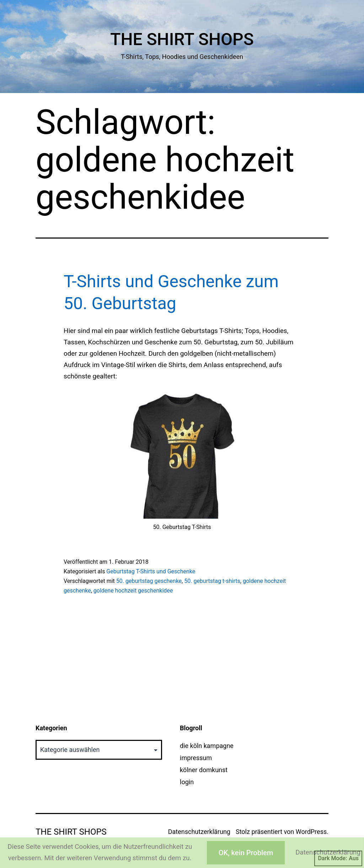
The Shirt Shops (182, 39)
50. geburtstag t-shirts (212, 581)
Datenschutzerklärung (199, 832)
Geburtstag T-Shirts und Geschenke (151, 571)
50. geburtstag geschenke (149, 581)
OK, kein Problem (246, 853)
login (187, 782)
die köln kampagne (207, 746)
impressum (196, 758)
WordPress (311, 832)
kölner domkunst (204, 770)
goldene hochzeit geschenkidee (133, 591)
